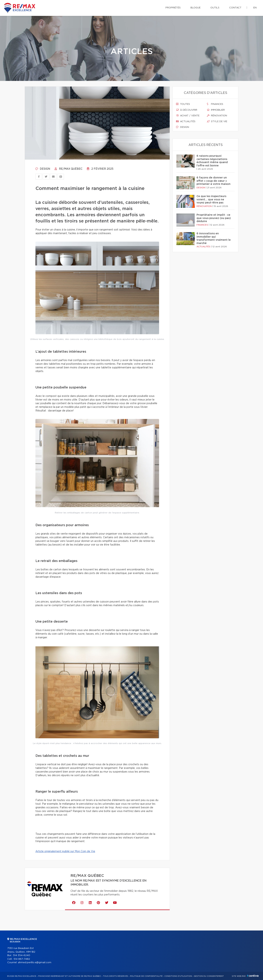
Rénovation (217, 116)
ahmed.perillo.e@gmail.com (35, 963)
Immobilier (216, 110)
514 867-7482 (22, 959)
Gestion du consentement (209, 976)
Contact (235, 8)
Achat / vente (188, 116)
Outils (215, 8)
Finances (215, 104)
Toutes (183, 104)
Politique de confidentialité (146, 976)
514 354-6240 (22, 955)
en (255, 8)
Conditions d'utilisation (178, 976)
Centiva (253, 976)
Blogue (196, 8)
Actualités (186, 121)
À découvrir (187, 110)
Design (43, 169)
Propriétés (173, 8)
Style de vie (217, 121)
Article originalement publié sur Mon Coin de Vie (65, 851)
